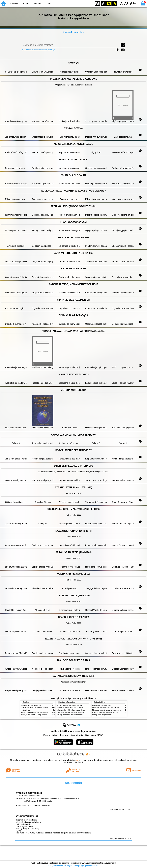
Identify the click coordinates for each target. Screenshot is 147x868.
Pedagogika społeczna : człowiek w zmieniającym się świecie (41, 708)
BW (103, 3)
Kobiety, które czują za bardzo (102, 715)
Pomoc (38, 4)
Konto (48, 4)
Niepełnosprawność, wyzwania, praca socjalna (107, 710)
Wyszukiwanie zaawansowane (34, 49)
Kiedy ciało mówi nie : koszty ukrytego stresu (71, 713)
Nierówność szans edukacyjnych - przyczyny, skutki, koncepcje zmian (115, 708)
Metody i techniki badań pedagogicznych (34, 715)
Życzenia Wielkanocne (27, 816)
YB (109, 3)
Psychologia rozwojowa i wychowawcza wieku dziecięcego (40, 713)
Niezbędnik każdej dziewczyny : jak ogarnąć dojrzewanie (75, 705)
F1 (126, 3)
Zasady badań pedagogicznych (31, 705)
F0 (121, 3)
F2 (133, 3)
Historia (26, 4)
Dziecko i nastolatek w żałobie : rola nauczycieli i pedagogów (112, 713)
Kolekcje (51, 49)
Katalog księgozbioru (73, 32)
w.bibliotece (71, 760)
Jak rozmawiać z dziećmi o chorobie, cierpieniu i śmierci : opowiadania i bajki (81, 710)
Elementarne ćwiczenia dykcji (102, 705)
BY (115, 3)
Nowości (14, 4)
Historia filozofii (26, 710)
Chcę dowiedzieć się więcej (60, 865)
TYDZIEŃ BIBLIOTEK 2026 (29, 793)
